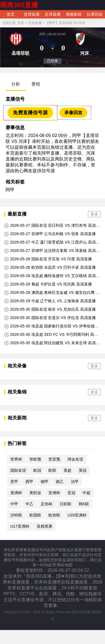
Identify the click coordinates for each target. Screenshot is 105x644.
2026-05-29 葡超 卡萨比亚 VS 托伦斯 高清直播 (48, 284)
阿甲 (10, 190)
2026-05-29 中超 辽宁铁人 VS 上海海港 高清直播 (50, 301)
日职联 (66, 504)
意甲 (14, 482)
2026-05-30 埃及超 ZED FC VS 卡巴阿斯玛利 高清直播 (51, 335)
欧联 (52, 470)
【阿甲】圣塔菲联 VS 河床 (65, 23)
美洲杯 (16, 493)
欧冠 (37, 470)
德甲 (45, 482)
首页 (11, 14)
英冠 (83, 470)
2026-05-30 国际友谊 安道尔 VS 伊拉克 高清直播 (50, 318)
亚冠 (71, 493)
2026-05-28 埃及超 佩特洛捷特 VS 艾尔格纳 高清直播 (52, 276)
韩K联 (84, 504)
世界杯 (16, 459)
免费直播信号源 (30, 113)
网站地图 (65, 565)
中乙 (29, 504)
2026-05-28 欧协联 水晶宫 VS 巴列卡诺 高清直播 (50, 267)
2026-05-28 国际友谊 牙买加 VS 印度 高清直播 (48, 259)
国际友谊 (18, 470)
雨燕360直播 (19, 5)
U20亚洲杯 (77, 515)
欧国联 (35, 515)
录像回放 (73, 113)
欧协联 (54, 515)
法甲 (75, 482)
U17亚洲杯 (20, 526)
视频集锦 (74, 14)
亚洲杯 (54, 493)
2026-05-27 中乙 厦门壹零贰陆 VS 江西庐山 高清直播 (52, 242)
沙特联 (16, 515)
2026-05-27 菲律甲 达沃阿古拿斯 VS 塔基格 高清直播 (52, 251)
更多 (94, 214)
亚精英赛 (45, 526)
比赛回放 (95, 14)
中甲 (14, 504)
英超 (67, 470)
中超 (87, 493)
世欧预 (35, 459)
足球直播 (53, 14)
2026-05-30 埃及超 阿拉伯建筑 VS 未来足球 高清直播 (52, 343)
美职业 (35, 493)
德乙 (60, 482)
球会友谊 (75, 459)
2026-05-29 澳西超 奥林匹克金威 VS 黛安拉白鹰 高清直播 (52, 293)
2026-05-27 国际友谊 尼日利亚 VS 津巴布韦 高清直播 (52, 226)
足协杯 (46, 504)
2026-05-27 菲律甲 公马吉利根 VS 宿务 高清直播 (50, 234)
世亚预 (54, 459)
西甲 (29, 482)
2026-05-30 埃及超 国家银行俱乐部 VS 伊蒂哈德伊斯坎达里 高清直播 (51, 326)
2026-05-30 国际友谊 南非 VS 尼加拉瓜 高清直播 (50, 309)
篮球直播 (32, 14)
